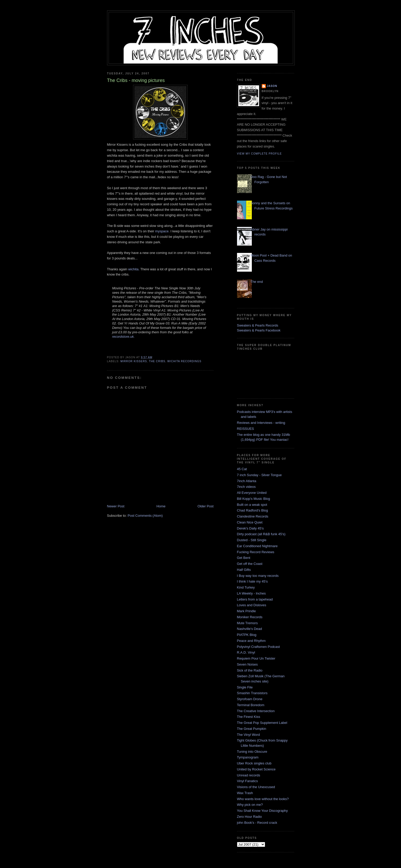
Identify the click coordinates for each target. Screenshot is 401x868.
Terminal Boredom (251, 705)
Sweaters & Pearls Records (258, 325)
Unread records (249, 775)
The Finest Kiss (249, 717)
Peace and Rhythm (251, 641)
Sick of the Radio (250, 670)
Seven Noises (247, 664)
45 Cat (242, 469)
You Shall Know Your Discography (262, 811)
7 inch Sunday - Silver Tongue (259, 475)
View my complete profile (259, 154)
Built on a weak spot (252, 505)
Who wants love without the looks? (263, 799)
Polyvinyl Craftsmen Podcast (258, 647)
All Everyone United (252, 493)
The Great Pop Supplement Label (262, 723)
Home (161, 506)
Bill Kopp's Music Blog (254, 499)
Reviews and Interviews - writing (261, 423)
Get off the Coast (250, 564)
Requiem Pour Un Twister (256, 658)
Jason (272, 86)
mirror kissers (134, 361)
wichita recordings (184, 361)
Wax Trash (245, 793)
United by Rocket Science (256, 769)
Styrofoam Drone (250, 699)
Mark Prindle (246, 611)
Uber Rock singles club (254, 763)
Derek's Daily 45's (250, 528)
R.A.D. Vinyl (246, 652)
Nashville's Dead (249, 629)
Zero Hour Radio (249, 817)
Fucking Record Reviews (256, 552)
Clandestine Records (253, 516)
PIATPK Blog (247, 635)
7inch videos (246, 487)
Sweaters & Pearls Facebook (259, 330)
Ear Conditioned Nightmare (257, 546)
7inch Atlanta (247, 481)
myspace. (162, 231)
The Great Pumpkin (252, 729)
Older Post (205, 506)
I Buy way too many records (258, 576)
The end (257, 282)
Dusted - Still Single (252, 540)
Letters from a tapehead (255, 599)
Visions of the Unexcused (256, 787)
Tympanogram (248, 757)
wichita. (134, 269)
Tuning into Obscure (252, 752)
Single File (245, 687)
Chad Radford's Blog (253, 510)
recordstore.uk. (124, 337)
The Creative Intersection (256, 711)
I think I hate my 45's (252, 581)
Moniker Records (250, 617)
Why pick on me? (250, 805)
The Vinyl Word (248, 735)
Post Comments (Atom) (145, 516)
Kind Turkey (246, 587)
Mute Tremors (247, 623)
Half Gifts (244, 570)
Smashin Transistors (252, 693)
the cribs (157, 361)
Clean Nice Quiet (250, 522)
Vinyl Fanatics (248, 781)
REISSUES (246, 429)
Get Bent (244, 558)
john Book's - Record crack (257, 823)
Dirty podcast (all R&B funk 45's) (261, 534)
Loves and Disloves (252, 605)
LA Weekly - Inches (251, 593)
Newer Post (116, 506)
